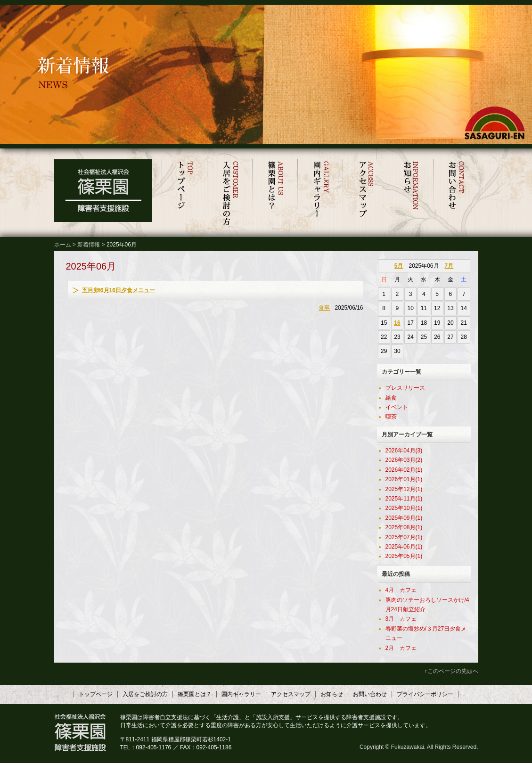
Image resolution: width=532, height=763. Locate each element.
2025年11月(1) (404, 499)
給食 (391, 398)
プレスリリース (405, 388)
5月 (399, 266)
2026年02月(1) (404, 470)
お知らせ (410, 194)
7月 (449, 266)
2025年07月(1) (404, 537)
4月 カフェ (401, 590)
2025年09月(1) (404, 518)
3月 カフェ (401, 619)
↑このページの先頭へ (451, 671)
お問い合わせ (456, 194)
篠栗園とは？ (275, 194)
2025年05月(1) (404, 556)
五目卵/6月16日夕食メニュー (119, 290)
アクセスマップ (365, 194)
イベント (397, 407)
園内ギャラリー (320, 194)
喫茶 (391, 417)
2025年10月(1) (404, 508)
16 (397, 323)
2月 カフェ (401, 648)
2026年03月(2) (404, 460)
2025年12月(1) (404, 489)
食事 (324, 308)
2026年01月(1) (404, 479)
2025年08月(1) (404, 527)
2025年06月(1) (404, 547)
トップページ (184, 194)
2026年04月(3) (404, 451)
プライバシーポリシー (425, 694)
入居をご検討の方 (229, 194)
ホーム (63, 245)
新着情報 (89, 245)
